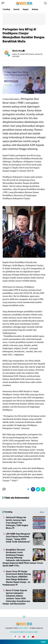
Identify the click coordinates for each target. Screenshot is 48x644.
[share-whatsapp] (43, 489)
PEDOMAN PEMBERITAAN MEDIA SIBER (24, 632)
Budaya (35, 9)
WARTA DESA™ (23, 628)
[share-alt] (28, 489)
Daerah (16, 9)
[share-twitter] (38, 489)
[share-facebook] (33, 489)
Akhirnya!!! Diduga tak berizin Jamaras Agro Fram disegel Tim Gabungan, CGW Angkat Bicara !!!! (17, 523)
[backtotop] (24, 617)
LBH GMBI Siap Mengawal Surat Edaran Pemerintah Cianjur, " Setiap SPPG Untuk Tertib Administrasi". (18, 538)
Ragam (26, 9)
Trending (6, 9)
